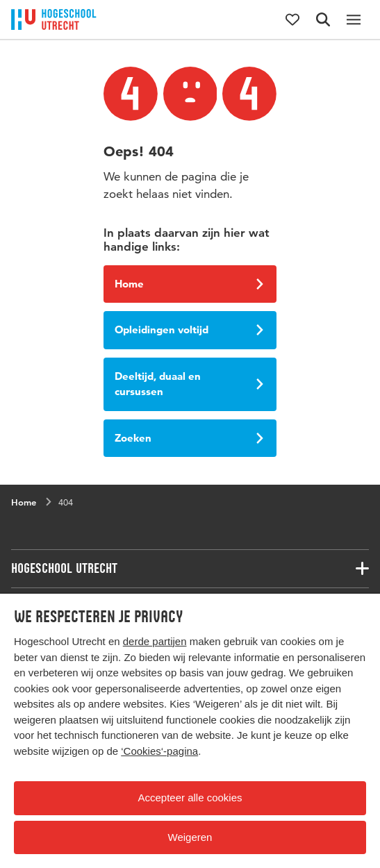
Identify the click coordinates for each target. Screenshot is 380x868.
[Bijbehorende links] (190, 569)
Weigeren (190, 837)
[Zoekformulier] (323, 19)
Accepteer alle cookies (190, 798)
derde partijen (155, 641)
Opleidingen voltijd (189, 329)
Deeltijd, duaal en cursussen (189, 384)
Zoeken (189, 438)
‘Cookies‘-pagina (159, 751)
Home (189, 284)
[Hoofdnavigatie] (354, 19)
